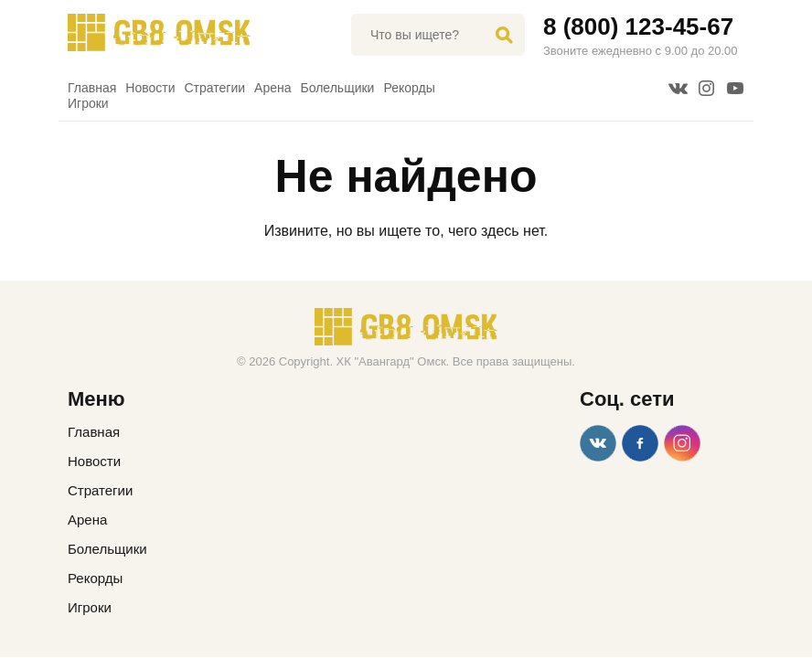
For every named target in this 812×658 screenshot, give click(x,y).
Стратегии (215, 88)
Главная (92, 88)
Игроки (88, 103)
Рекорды (409, 88)
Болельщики (338, 88)
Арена (272, 88)
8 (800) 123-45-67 (638, 27)
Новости (150, 88)
